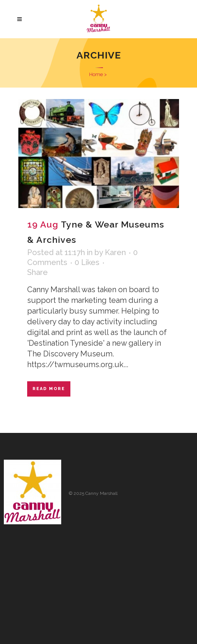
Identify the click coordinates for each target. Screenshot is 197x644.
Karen (115, 252)
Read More (49, 389)
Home (96, 74)
